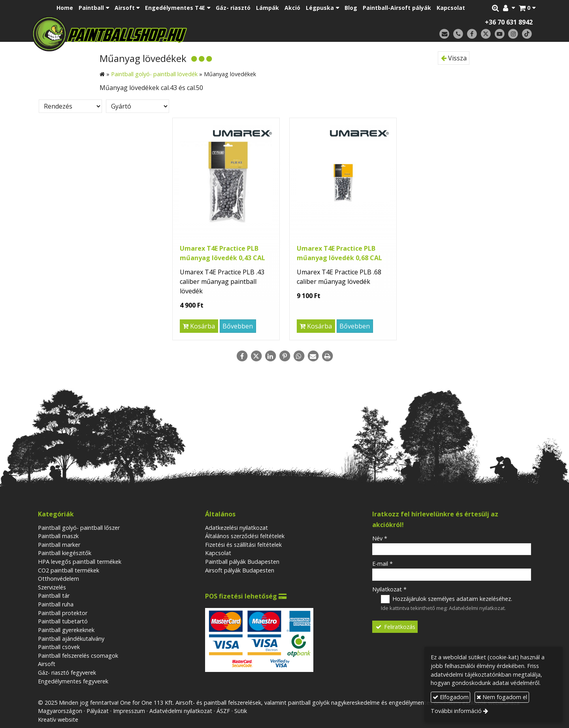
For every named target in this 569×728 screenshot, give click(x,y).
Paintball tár (54, 596)
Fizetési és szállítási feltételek (243, 545)
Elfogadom (451, 697)
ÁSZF (223, 711)
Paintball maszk (58, 536)
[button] (527, 8)
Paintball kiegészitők (65, 553)
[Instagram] (513, 34)
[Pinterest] (284, 356)
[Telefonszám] (458, 34)
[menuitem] (65, 8)
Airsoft (47, 664)
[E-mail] (444, 34)
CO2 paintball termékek (69, 570)
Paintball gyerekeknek (66, 630)
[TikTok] (527, 34)
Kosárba (199, 326)
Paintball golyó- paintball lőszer (79, 528)
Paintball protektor (63, 613)
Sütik (241, 711)
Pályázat (98, 711)
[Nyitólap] (165, 34)
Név (380, 538)
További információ (456, 711)
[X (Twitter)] (486, 34)
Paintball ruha (56, 604)
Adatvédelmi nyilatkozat (477, 608)
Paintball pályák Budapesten (242, 562)
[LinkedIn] (270, 356)
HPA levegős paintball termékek (80, 562)
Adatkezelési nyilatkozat (236, 528)
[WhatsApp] (299, 356)
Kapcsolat (218, 553)
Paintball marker (59, 545)
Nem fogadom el (502, 697)
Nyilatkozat (389, 589)
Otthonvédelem (58, 579)
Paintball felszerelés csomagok (78, 656)
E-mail (382, 564)
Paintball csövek (59, 647)
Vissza (454, 58)
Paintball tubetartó (63, 621)
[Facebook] (472, 34)
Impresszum (129, 711)
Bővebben (238, 326)
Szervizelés (52, 587)
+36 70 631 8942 (509, 22)
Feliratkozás (395, 627)
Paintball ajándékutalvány (71, 639)
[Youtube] (500, 34)
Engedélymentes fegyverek (73, 681)
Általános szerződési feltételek (245, 536)
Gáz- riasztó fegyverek (67, 673)
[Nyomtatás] (327, 356)
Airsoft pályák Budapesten (240, 570)
